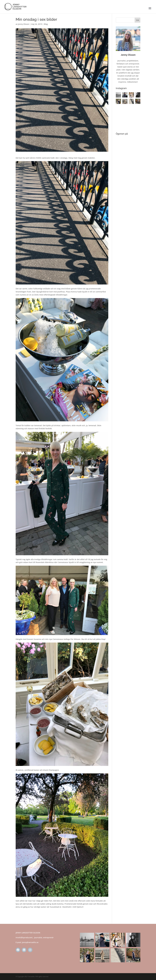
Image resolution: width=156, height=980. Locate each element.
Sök (138, 20)
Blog (46, 24)
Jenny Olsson (24, 24)
